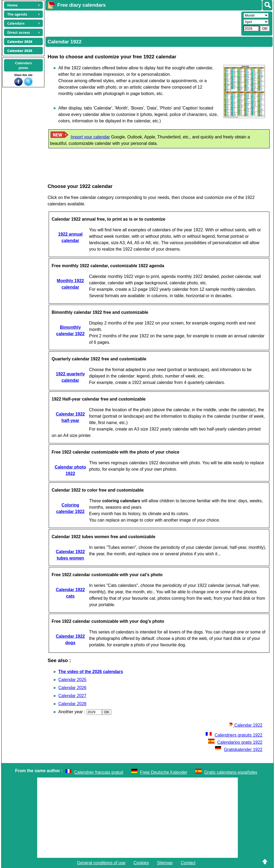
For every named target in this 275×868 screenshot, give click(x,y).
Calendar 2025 (72, 680)
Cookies (141, 863)
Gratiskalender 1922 (239, 750)
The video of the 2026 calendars (91, 672)
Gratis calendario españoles (231, 772)
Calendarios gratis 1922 (235, 742)
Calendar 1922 (246, 725)
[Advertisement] (143, 23)
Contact (188, 863)
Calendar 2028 (72, 704)
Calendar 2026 (72, 688)
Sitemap (165, 863)
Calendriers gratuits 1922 (234, 735)
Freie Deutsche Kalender (164, 772)
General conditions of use (101, 863)
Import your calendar (90, 137)
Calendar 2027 (72, 696)
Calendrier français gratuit (99, 772)
